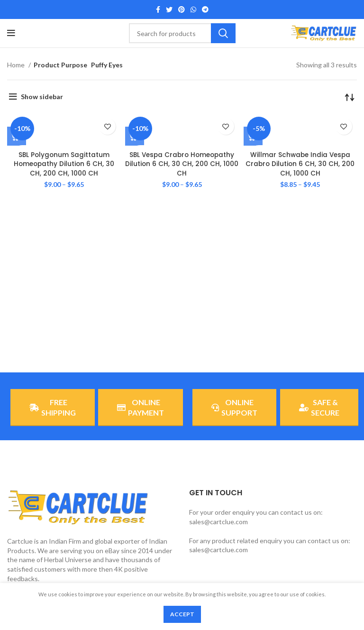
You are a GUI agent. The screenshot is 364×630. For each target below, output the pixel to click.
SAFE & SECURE (319, 407)
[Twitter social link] (169, 9)
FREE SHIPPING (53, 407)
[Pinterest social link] (182, 9)
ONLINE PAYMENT (141, 407)
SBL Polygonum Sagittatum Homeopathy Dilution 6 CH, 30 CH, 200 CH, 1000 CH (64, 164)
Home (17, 65)
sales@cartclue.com (218, 522)
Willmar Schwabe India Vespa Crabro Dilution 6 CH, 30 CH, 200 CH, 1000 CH (300, 164)
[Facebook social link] (158, 9)
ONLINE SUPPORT (234, 407)
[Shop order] (350, 97)
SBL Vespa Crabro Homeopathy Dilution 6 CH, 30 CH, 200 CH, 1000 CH (182, 164)
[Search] (182, 33)
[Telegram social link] (205, 9)
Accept (182, 614)
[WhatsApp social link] (193, 9)
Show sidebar (42, 97)
